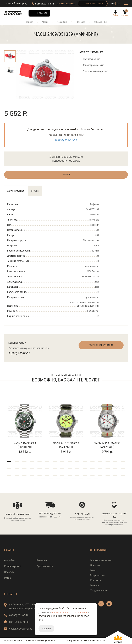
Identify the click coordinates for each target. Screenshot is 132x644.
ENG (118, 4)
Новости (95, 565)
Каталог (42, 13)
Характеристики (16, 191)
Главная (29, 22)
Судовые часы (45, 566)
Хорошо (46, 629)
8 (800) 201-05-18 (45, 4)
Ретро (7, 578)
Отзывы (35, 191)
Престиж (9, 572)
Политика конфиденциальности (40, 641)
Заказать (66, 175)
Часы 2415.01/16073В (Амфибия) (107, 445)
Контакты (96, 580)
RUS (113, 4)
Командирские (12, 566)
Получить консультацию (101, 345)
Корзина (125, 15)
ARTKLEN (101, 641)
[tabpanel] (25, 424)
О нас (93, 570)
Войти (115, 15)
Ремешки (42, 560)
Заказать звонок (66, 3)
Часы (45, 22)
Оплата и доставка (101, 560)
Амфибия (62, 22)
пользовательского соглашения (69, 612)
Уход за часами (99, 590)
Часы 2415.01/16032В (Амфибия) (66, 445)
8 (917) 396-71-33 (19, 622)
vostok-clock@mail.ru (21, 629)
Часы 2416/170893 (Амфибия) (25, 445)
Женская (81, 22)
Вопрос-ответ (98, 575)
